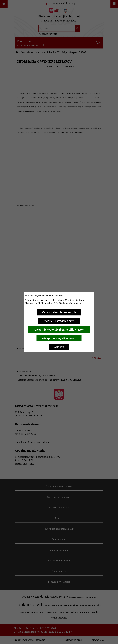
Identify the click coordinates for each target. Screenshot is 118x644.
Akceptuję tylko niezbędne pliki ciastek (59, 330)
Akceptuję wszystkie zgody (59, 338)
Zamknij (59, 347)
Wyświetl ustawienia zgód (59, 321)
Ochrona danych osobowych (59, 312)
